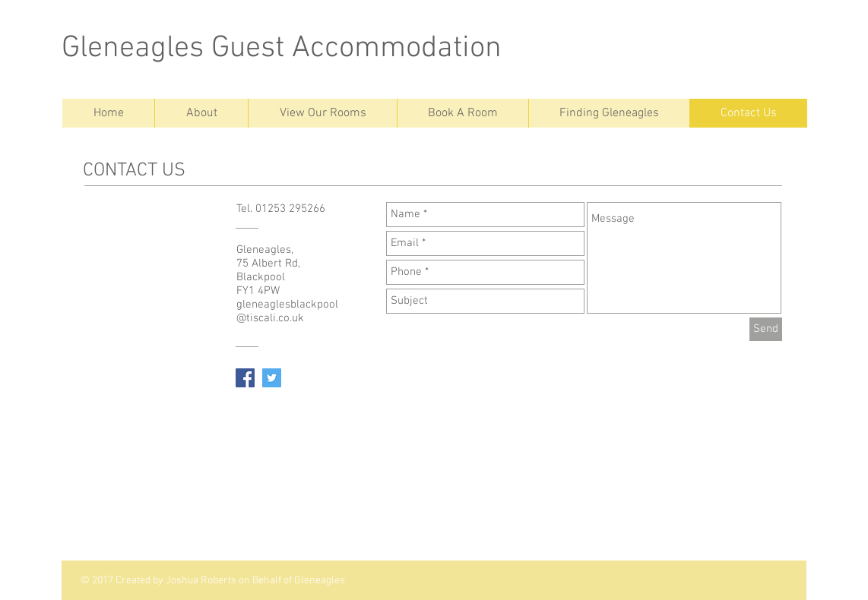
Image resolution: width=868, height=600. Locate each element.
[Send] (766, 329)
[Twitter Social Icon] (272, 378)
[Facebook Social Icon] (245, 378)
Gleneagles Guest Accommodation (282, 49)
